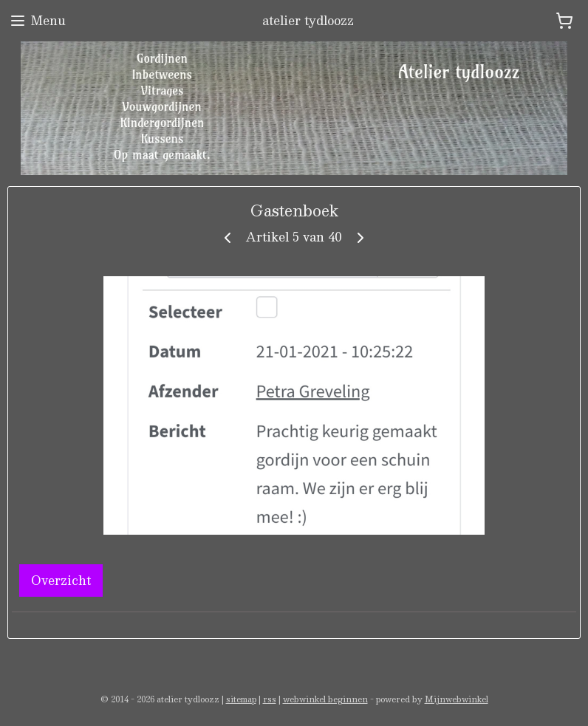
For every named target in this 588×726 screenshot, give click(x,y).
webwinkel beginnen (325, 699)
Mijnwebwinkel (457, 699)
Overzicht (61, 580)
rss (270, 699)
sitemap (241, 699)
